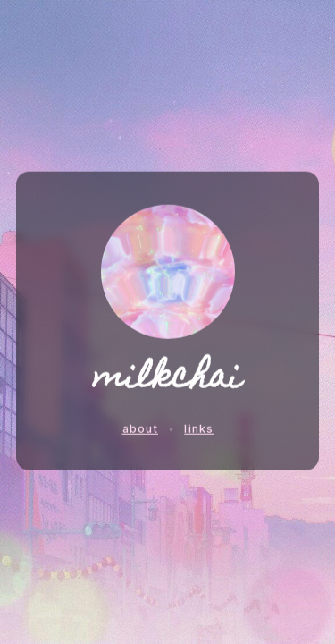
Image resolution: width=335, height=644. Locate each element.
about (140, 428)
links (199, 428)
